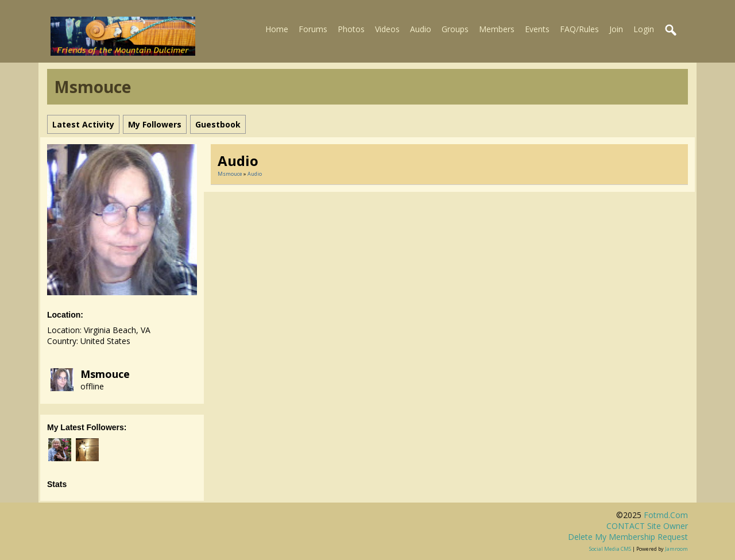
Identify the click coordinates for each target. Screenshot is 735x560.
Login (644, 29)
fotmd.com (666, 515)
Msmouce (105, 374)
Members (497, 29)
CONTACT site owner (647, 526)
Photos (351, 29)
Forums (313, 29)
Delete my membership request (628, 537)
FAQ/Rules (579, 29)
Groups (455, 29)
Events (537, 29)
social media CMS (610, 549)
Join (616, 29)
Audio (421, 29)
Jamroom (676, 549)
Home (277, 29)
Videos (387, 29)
